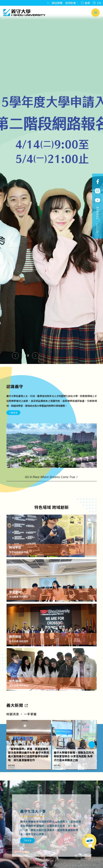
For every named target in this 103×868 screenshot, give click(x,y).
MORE (11, 773)
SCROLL (98, 220)
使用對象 (72, 3)
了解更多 (13, 414)
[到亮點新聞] (26, 713)
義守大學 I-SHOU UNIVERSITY (24, 13)
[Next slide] (36, 356)
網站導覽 (57, 3)
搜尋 (85, 3)
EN (97, 3)
